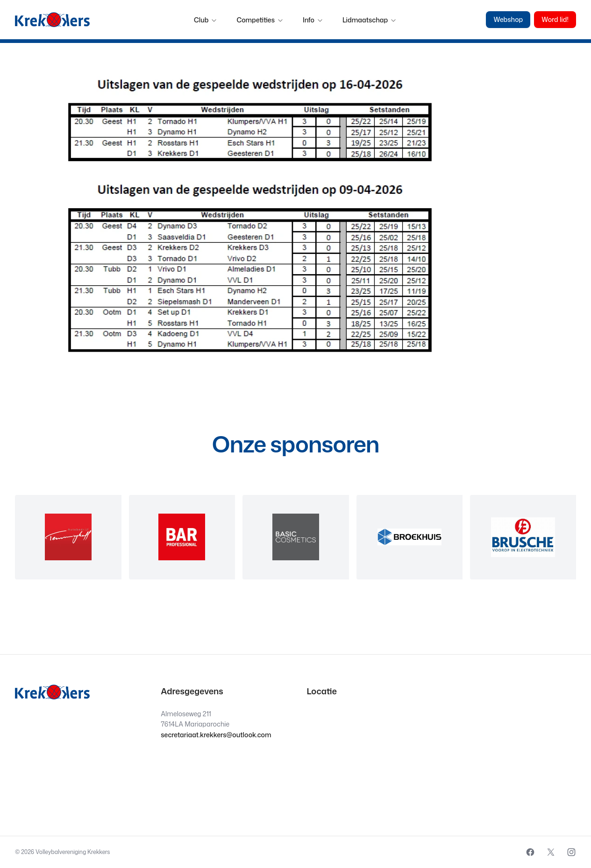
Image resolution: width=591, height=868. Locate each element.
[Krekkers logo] (52, 20)
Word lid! (555, 19)
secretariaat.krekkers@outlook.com (216, 735)
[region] (295, 537)
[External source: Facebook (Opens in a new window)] (530, 852)
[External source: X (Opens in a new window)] (551, 852)
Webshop (508, 19)
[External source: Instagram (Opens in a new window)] (571, 852)
